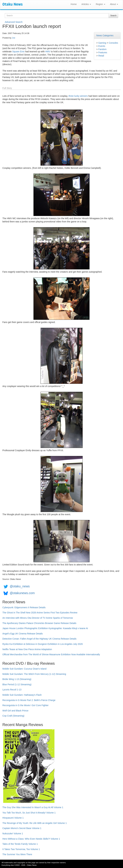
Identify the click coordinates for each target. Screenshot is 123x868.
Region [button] (100, 4)
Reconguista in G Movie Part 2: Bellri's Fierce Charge (29, 700)
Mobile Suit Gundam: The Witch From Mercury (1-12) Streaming (34, 674)
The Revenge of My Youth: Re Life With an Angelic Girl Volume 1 (35, 823)
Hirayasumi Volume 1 (13, 818)
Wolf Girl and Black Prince (15, 711)
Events (102, 46)
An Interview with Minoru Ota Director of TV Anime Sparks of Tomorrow (38, 618)
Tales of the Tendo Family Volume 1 (20, 844)
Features (103, 52)
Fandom (102, 49)
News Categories (105, 35)
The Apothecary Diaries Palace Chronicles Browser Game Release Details (39, 623)
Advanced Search (14, 22)
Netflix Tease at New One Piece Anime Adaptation (27, 649)
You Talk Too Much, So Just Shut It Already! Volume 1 (29, 813)
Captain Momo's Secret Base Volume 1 (22, 828)
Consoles (113, 43)
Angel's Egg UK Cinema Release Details (23, 634)
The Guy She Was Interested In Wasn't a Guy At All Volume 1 (33, 807)
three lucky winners (78, 96)
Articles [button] (86, 4)
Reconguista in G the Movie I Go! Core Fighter (25, 705)
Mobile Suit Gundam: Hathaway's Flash (22, 695)
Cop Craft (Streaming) (13, 716)
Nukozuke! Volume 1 (13, 834)
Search (113, 16)
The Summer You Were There (17, 854)
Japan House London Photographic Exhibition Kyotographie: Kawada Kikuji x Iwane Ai (45, 628)
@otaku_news (20, 586)
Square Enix (18, 52)
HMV (48, 52)
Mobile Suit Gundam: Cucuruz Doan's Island (24, 669)
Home (74, 4)
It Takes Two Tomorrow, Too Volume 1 (21, 849)
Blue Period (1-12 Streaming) (17, 684)
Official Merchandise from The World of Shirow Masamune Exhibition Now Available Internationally (51, 654)
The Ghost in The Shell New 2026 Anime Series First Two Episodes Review (40, 613)
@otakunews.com (22, 593)
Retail (101, 56)
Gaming (102, 43)
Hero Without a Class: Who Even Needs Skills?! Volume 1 (31, 839)
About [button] (114, 4)
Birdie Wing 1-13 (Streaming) (17, 679)
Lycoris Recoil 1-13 (12, 690)
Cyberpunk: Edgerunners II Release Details (24, 607)
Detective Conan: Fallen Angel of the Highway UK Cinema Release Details (39, 639)
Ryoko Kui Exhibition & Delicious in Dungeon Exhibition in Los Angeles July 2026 (43, 644)
